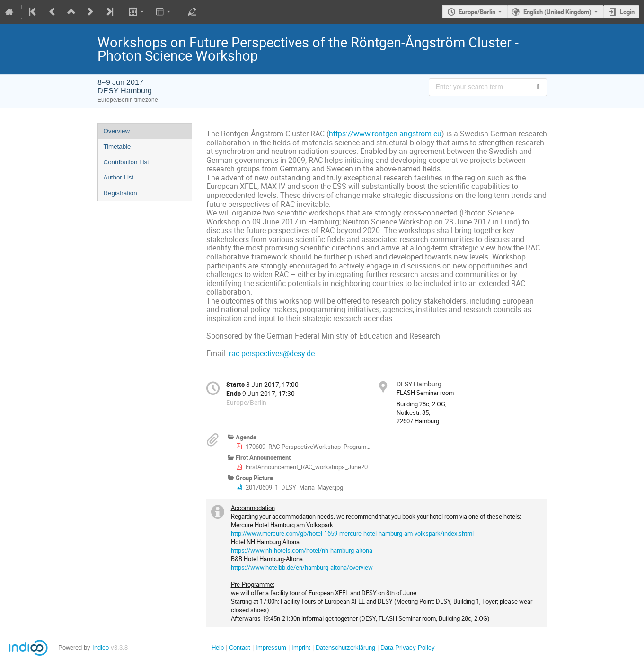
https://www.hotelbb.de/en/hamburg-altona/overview (302, 567)
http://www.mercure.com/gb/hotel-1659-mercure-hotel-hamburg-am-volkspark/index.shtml (352, 533)
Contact (240, 648)
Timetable (117, 147)
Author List (119, 177)
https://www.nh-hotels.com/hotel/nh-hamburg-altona (302, 550)
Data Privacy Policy (407, 648)
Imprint (300, 648)
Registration (120, 193)
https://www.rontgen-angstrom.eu (385, 134)
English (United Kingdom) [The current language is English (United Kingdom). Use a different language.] (557, 12)
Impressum (270, 648)
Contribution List (126, 162)
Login (627, 12)
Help (218, 648)
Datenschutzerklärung (344, 648)
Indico (101, 648)
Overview (117, 131)
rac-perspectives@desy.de (272, 353)
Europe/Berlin (477, 12)
